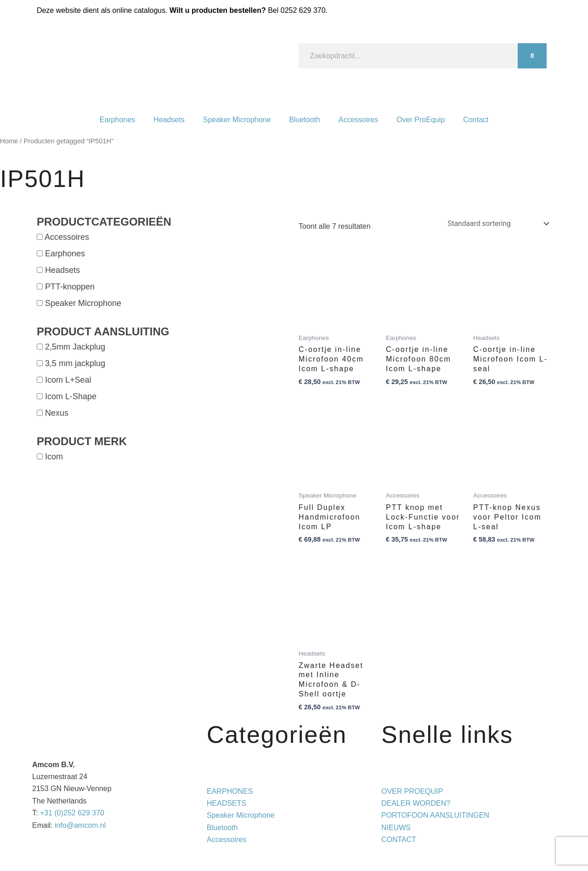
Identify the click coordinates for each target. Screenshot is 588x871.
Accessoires (358, 120)
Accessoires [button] (67, 237)
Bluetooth (305, 120)
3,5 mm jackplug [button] (75, 363)
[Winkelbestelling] (496, 223)
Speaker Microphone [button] (83, 303)
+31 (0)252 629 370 (72, 813)
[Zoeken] (532, 56)
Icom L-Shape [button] (71, 396)
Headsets (169, 120)
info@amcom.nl (80, 825)
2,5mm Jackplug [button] (75, 347)
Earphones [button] (65, 254)
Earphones (117, 120)
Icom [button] (54, 457)
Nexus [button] (57, 413)
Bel (297, 10)
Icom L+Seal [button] (68, 380)
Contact (476, 120)
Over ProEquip (421, 120)
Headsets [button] (62, 270)
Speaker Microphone (237, 120)
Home (9, 141)
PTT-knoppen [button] (70, 287)
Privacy (376, 852)
